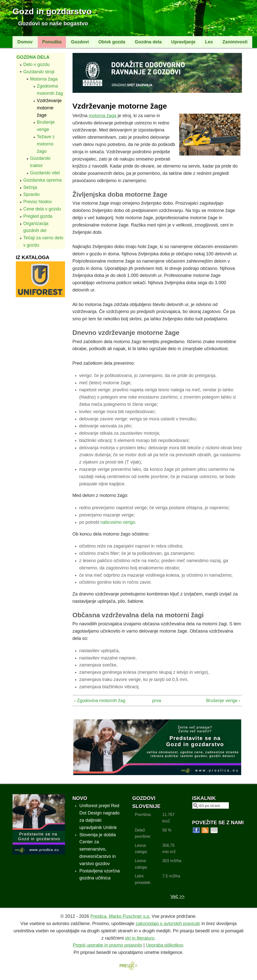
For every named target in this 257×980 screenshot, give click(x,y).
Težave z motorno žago (46, 144)
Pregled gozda (38, 216)
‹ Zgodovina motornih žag (100, 701)
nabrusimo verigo (118, 522)
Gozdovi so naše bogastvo (53, 23)
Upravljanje (183, 42)
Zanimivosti (235, 42)
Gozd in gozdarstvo (52, 11)
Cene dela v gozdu (42, 209)
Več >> (177, 896)
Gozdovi (80, 42)
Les (209, 42)
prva (156, 701)
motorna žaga (103, 116)
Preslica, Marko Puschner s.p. (120, 916)
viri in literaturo (140, 938)
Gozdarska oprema (43, 180)
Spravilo (31, 194)
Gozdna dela (148, 42)
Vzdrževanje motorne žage (49, 108)
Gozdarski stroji (39, 72)
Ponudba (52, 42)
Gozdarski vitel (45, 173)
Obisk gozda (112, 42)
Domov (25, 42)
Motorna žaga (44, 79)
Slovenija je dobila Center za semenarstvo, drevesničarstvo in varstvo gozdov (98, 849)
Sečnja (30, 187)
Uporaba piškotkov (164, 945)
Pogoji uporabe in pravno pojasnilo (107, 945)
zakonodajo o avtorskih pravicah (168, 924)
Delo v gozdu (37, 64)
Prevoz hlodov (38, 202)
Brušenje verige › (223, 701)
